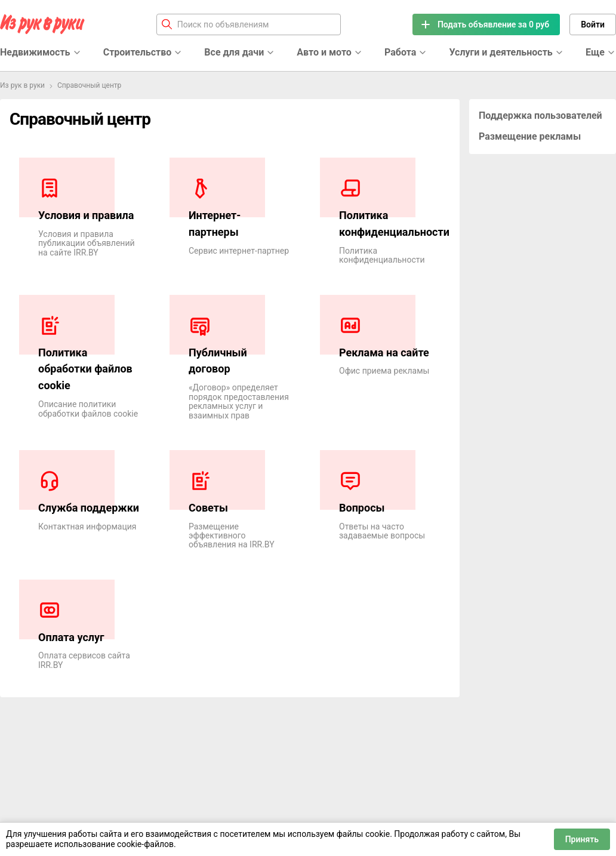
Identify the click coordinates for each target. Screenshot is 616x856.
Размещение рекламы (530, 136)
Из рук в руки (22, 85)
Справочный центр (89, 85)
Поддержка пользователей (540, 116)
